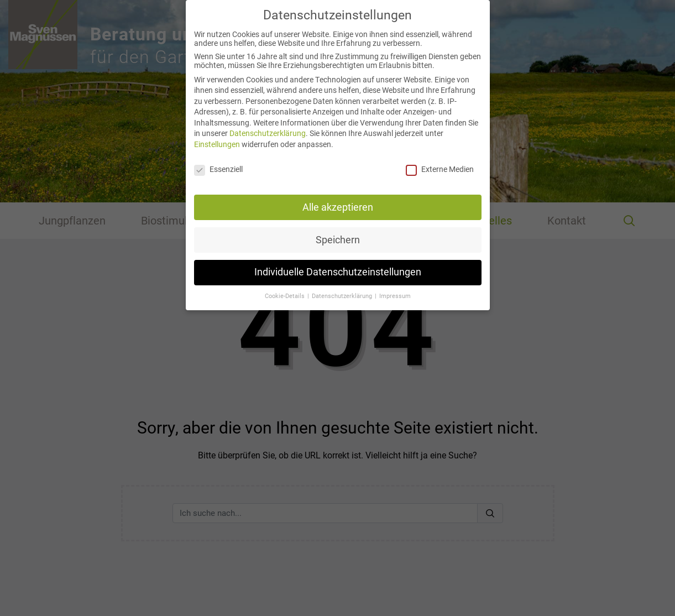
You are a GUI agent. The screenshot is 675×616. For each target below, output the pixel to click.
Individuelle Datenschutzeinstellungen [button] (338, 265)
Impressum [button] (395, 289)
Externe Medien (440, 161)
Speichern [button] (338, 232)
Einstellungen (217, 137)
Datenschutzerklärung (268, 126)
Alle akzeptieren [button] (338, 200)
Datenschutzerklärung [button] (343, 289)
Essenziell (218, 161)
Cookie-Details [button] (286, 289)
